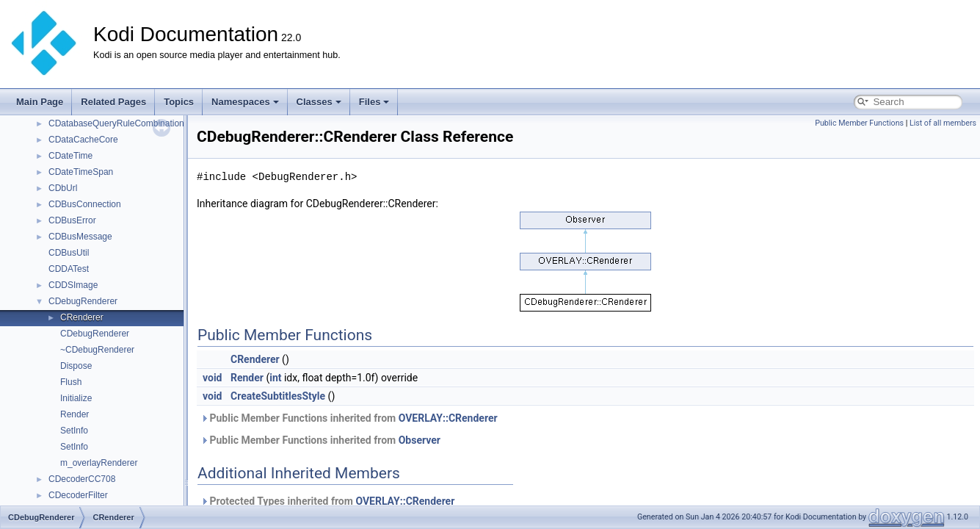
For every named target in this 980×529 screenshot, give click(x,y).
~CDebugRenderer (97, 350)
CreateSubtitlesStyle (278, 396)
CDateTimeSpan (81, 172)
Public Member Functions (859, 123)
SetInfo (74, 431)
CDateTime (70, 156)
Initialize (76, 398)
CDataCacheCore (83, 140)
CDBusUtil (69, 253)
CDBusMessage (80, 237)
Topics (179, 102)
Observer (420, 440)
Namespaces (245, 102)
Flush (71, 382)
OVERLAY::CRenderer (448, 418)
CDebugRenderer (83, 301)
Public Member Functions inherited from (349, 418)
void (212, 378)
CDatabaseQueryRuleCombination (116, 123)
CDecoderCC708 (82, 479)
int (275, 378)
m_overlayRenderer (99, 463)
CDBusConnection (85, 204)
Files (374, 102)
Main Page (40, 102)
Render (75, 414)
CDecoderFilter (78, 495)
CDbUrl (63, 188)
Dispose (76, 366)
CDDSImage (73, 285)
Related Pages (113, 102)
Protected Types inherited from (327, 501)
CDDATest (69, 269)
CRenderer (82, 317)
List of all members (943, 123)
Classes (319, 102)
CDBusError (72, 220)
